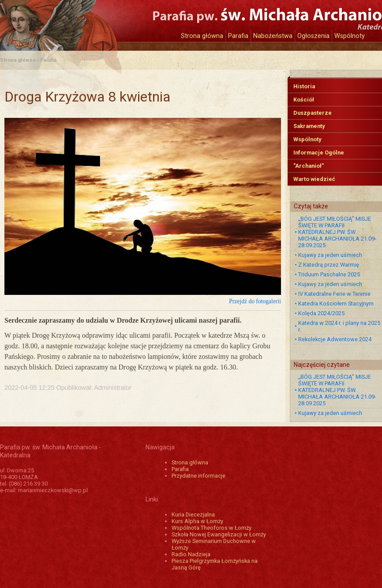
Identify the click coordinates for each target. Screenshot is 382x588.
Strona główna (202, 36)
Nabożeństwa (273, 36)
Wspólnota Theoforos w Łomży (212, 528)
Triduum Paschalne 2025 (329, 274)
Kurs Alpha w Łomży (197, 521)
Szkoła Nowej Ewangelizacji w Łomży (219, 534)
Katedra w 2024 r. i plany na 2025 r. (339, 326)
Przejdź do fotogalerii (255, 301)
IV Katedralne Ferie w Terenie (334, 294)
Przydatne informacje (198, 476)
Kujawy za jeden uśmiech (330, 255)
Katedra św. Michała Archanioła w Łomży (82, 21)
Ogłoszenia (313, 36)
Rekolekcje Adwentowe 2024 (335, 339)
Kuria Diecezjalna (193, 514)
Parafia (238, 36)
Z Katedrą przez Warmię (329, 265)
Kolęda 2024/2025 (321, 313)
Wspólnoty (350, 36)
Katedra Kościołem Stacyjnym (336, 303)
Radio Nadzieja (191, 554)
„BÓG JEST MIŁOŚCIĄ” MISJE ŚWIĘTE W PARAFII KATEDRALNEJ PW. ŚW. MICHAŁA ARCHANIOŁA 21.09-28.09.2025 (337, 232)
